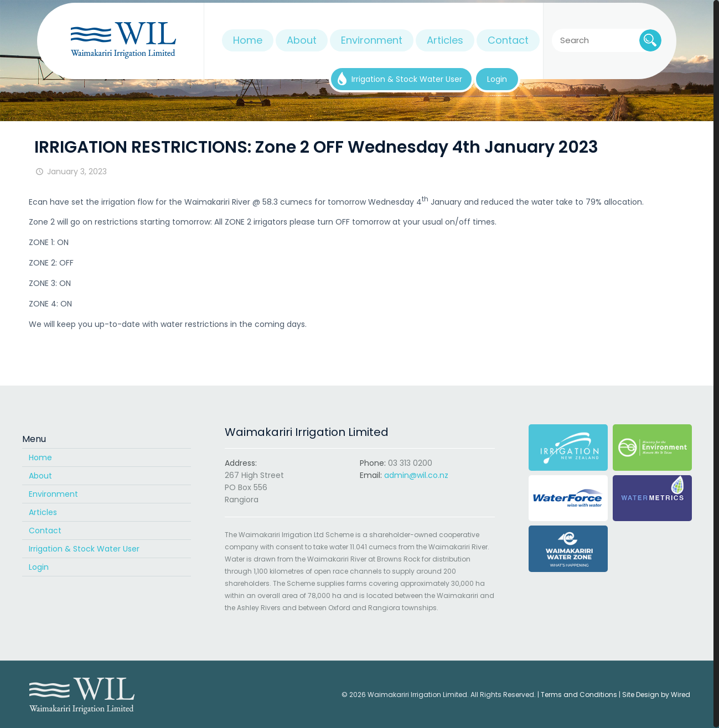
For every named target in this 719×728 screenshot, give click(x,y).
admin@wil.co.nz (416, 475)
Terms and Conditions (579, 695)
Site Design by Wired (656, 695)
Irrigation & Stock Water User (84, 549)
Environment (53, 494)
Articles (43, 512)
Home (40, 457)
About (40, 476)
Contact (45, 531)
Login (39, 567)
